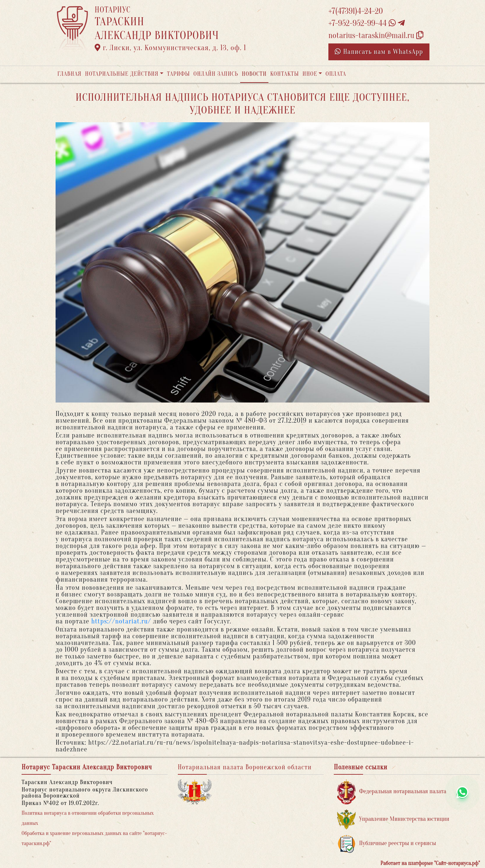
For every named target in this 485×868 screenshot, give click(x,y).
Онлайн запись (216, 74)
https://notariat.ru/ (121, 621)
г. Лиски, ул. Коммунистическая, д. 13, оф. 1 (170, 48)
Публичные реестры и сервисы (386, 844)
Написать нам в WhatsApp (379, 52)
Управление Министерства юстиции (393, 819)
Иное (310, 74)
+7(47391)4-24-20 (356, 11)
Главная (69, 74)
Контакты (284, 74)
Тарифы (179, 74)
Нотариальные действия (122, 74)
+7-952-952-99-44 (367, 23)
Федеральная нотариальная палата (392, 792)
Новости (254, 74)
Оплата (336, 74)
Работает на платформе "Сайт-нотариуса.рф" (430, 863)
